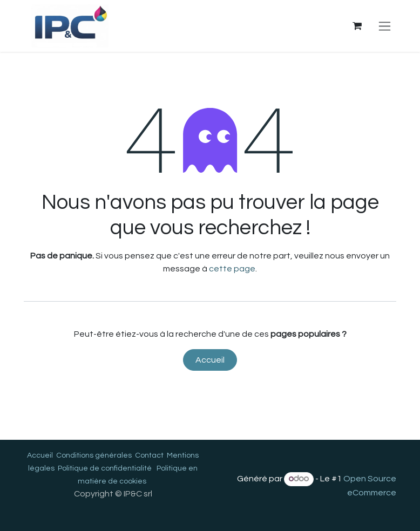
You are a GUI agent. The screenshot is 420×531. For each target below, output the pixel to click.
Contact (149, 455)
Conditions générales (94, 455)
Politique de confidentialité (105, 468)
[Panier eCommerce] (357, 26)
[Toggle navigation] (385, 26)
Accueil (210, 360)
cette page (232, 269)
